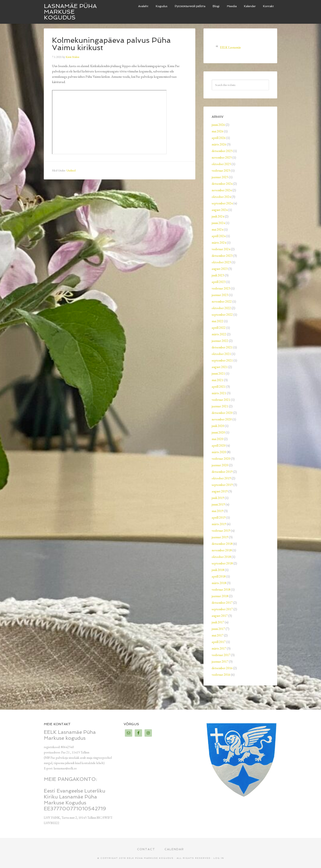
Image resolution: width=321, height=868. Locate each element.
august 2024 (220, 210)
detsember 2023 (222, 256)
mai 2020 (218, 439)
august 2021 (220, 367)
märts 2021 (219, 393)
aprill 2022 (219, 328)
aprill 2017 (219, 642)
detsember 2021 (222, 347)
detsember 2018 (222, 544)
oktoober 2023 (221, 262)
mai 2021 (218, 380)
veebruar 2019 (221, 531)
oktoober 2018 (221, 557)
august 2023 (220, 269)
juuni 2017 (218, 629)
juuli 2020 (218, 426)
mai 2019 (218, 511)
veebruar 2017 (221, 655)
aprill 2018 (219, 576)
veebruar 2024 (221, 249)
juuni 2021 (218, 373)
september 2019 (222, 485)
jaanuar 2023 (220, 295)
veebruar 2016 (221, 675)
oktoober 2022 (221, 308)
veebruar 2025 (221, 171)
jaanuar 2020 (220, 465)
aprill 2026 (219, 138)
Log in (219, 858)
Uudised (71, 170)
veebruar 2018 (221, 589)
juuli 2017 (218, 622)
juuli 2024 (218, 216)
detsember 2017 (222, 603)
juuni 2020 (218, 432)
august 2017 (220, 616)
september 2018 (222, 563)
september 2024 (222, 203)
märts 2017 (219, 648)
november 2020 (222, 419)
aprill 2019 (219, 517)
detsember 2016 (222, 668)
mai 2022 (218, 321)
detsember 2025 (222, 151)
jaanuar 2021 (220, 406)
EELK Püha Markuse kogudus (150, 858)
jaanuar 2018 (220, 596)
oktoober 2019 (221, 478)
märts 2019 (219, 524)
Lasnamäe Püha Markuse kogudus (70, 12)
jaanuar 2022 (220, 341)
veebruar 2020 (221, 459)
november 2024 (222, 190)
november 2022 (222, 301)
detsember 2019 (222, 472)
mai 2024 (218, 229)
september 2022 (222, 315)
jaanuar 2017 (220, 661)
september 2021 (222, 360)
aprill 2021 (219, 387)
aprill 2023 (219, 282)
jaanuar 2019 (220, 537)
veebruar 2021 (221, 400)
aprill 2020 (219, 445)
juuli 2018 (218, 570)
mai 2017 (218, 635)
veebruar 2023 (221, 288)
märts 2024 (219, 243)
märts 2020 (219, 452)
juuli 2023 (218, 275)
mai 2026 (218, 131)
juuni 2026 (218, 125)
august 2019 (220, 491)
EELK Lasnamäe (230, 47)
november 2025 (222, 157)
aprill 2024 (219, 236)
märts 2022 (219, 334)
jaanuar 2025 (220, 177)
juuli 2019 (218, 498)
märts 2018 (219, 583)
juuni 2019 (218, 504)
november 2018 (222, 550)
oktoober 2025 (221, 164)
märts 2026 (219, 144)
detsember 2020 (222, 413)
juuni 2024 (218, 223)
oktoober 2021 (221, 354)
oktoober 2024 (221, 197)
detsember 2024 (222, 184)
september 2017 (222, 609)
